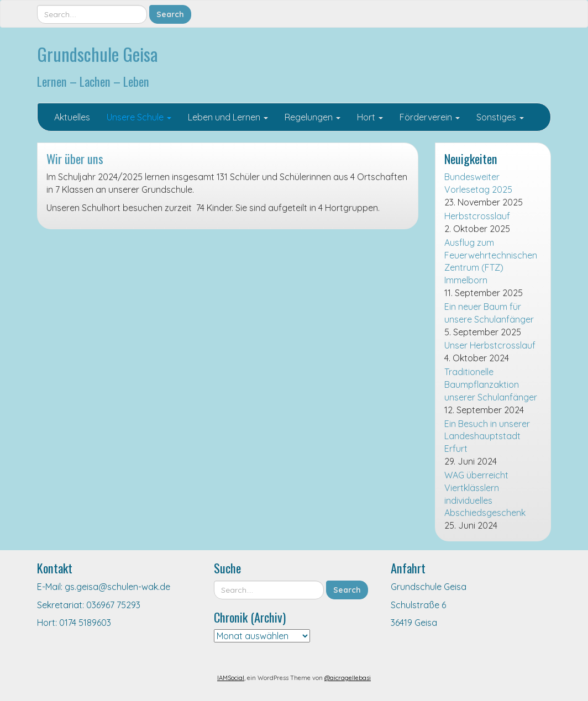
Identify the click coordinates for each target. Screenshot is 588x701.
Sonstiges (500, 117)
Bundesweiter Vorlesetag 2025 (478, 183)
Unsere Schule (139, 117)
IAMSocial (231, 678)
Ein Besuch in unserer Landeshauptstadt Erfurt (487, 436)
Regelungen (313, 117)
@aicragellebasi (348, 678)
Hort (370, 117)
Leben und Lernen (228, 117)
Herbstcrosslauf (477, 216)
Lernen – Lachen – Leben (93, 81)
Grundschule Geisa (98, 54)
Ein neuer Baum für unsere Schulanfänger (489, 313)
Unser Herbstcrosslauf (490, 345)
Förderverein (430, 117)
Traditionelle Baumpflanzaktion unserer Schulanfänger (491, 384)
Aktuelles (72, 117)
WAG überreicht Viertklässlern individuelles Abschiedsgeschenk (485, 494)
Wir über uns (75, 158)
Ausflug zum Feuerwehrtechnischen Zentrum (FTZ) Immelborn (491, 262)
